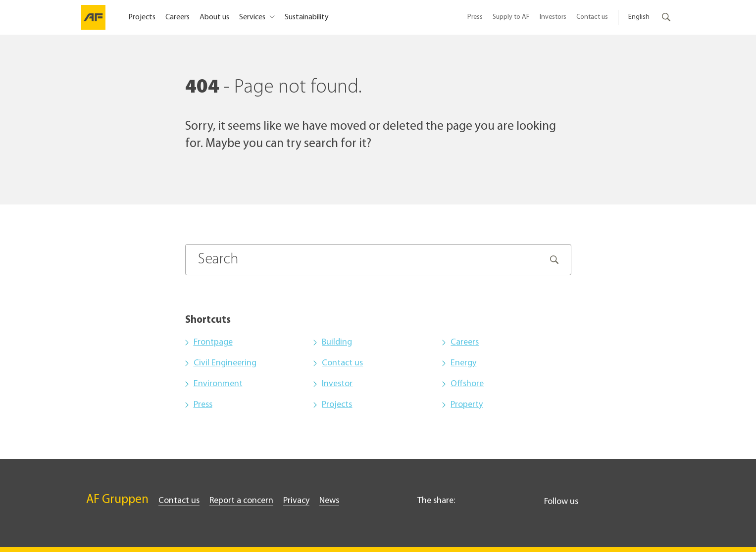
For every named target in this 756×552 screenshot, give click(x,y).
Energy (463, 363)
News (329, 501)
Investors (553, 17)
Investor (337, 384)
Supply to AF (511, 17)
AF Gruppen (117, 500)
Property (467, 405)
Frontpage (213, 342)
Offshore (467, 384)
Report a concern (241, 501)
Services (253, 17)
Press (475, 17)
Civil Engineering (225, 363)
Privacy (296, 501)
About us (214, 17)
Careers (177, 17)
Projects (142, 17)
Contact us (592, 17)
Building (337, 342)
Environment (218, 384)
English (639, 17)
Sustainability (307, 17)
